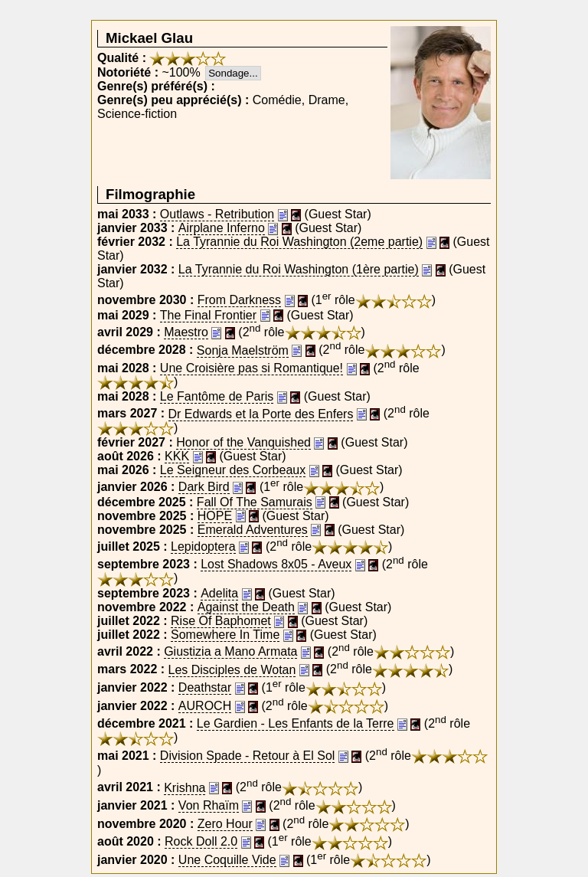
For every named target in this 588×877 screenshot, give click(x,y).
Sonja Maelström (243, 350)
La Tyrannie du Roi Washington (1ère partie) (299, 269)
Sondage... (233, 73)
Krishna (185, 788)
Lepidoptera (203, 546)
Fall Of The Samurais (255, 502)
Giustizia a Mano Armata (230, 651)
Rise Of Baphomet (221, 621)
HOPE (215, 516)
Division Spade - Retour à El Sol (248, 756)
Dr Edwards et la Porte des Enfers (261, 414)
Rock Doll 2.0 (201, 841)
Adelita (219, 593)
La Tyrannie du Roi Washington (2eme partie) (299, 242)
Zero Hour (225, 824)
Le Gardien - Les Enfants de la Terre (296, 723)
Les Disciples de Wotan (232, 670)
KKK (177, 456)
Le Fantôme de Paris (217, 396)
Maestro (186, 332)
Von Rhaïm (209, 805)
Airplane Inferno (222, 228)
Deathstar (205, 687)
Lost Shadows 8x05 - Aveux (276, 564)
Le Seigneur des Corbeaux (233, 470)
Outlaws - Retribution (217, 214)
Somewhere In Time (225, 635)
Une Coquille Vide (227, 860)
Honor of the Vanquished (243, 442)
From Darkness (239, 300)
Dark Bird (204, 487)
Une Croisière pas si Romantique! (252, 368)
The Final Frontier (208, 315)
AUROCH (205, 706)
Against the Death (246, 607)
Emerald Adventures (253, 530)
